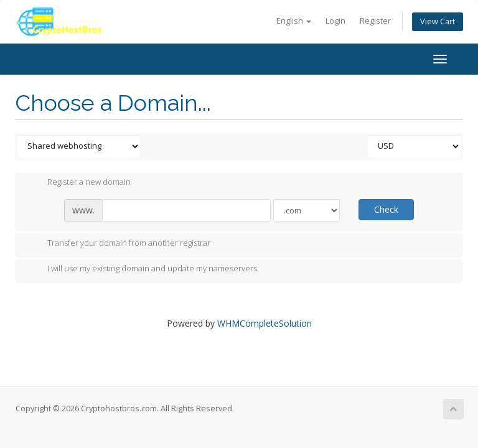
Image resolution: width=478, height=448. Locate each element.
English (294, 21)
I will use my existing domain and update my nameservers (142, 269)
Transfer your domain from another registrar (119, 244)
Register (375, 21)
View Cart (438, 21)
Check (386, 209)
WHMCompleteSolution (265, 323)
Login (335, 21)
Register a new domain (79, 183)
